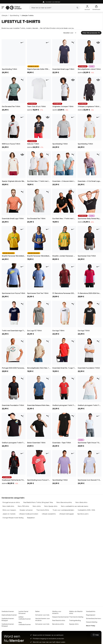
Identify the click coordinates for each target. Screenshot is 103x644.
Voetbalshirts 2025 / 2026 (86, 510)
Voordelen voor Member (52, 2)
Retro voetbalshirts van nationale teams (75, 506)
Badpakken (31, 518)
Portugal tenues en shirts (11, 502)
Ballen (37, 611)
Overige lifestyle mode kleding (13, 518)
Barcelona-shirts (58, 624)
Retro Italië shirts (8, 506)
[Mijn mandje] (96, 8)
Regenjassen (91, 615)
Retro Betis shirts (81, 502)
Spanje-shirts (74, 624)
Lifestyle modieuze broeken (29, 514)
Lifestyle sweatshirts (49, 514)
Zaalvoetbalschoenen (9, 615)
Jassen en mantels (9, 514)
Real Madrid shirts (59, 620)
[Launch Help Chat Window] (96, 635)
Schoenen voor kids (42, 615)
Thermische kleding (76, 617)
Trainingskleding (75, 620)
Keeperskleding (92, 622)
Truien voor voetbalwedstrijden (63, 510)
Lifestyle (5, 15)
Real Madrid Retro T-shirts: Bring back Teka (38, 502)
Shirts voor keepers (9, 510)
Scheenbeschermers (94, 618)
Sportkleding (14, 15)
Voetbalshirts (91, 611)
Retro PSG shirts (23, 506)
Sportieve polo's (83, 514)
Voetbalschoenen (8, 611)
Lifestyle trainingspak (67, 514)
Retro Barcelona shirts (64, 502)
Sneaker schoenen (26, 510)
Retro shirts (37, 506)
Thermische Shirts (43, 510)
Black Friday (91, 626)
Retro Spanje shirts (51, 506)
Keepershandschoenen (61, 617)
